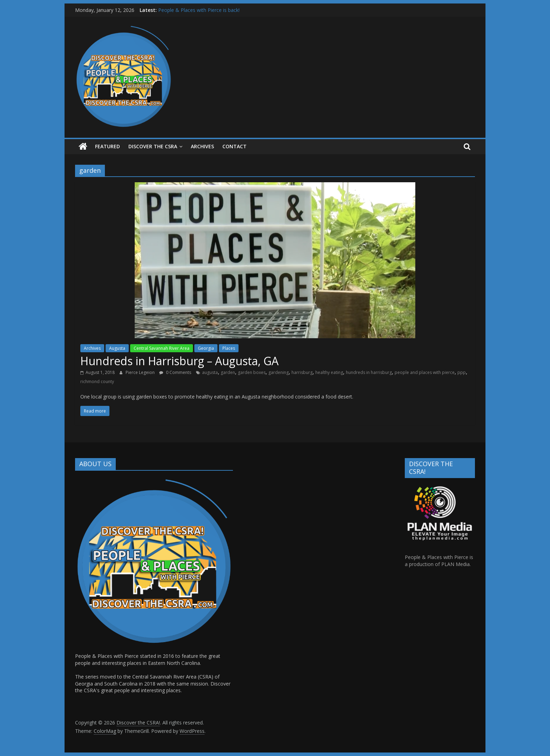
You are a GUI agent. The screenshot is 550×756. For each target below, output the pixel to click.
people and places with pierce (425, 372)
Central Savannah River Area (162, 348)
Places (229, 348)
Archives (92, 348)
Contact (234, 146)
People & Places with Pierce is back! (199, 10)
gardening (279, 372)
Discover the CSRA (153, 146)
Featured (108, 146)
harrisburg (302, 372)
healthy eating (329, 372)
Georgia (206, 348)
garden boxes (252, 372)
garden (228, 372)
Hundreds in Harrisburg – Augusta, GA (179, 361)
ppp (462, 372)
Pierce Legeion (141, 372)
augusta (210, 372)
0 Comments (175, 372)
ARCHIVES (202, 146)
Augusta (117, 348)
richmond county (97, 382)
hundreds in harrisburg (369, 372)
